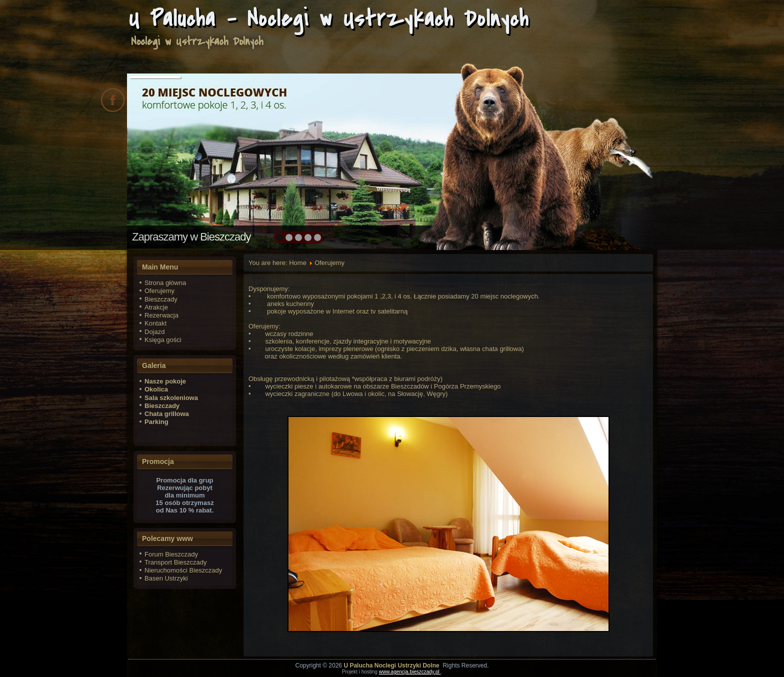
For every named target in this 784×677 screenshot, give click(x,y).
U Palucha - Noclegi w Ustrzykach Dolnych (329, 19)
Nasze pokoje (165, 381)
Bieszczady (161, 299)
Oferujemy (159, 291)
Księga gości (163, 340)
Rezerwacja (161, 315)
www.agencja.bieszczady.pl (410, 672)
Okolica (156, 389)
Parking (156, 422)
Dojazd (154, 332)
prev (156, 160)
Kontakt (155, 323)
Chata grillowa (167, 414)
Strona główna (165, 283)
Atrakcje (156, 307)
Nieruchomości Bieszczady (183, 570)
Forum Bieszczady (171, 554)
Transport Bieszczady (176, 562)
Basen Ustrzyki (166, 578)
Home (298, 263)
